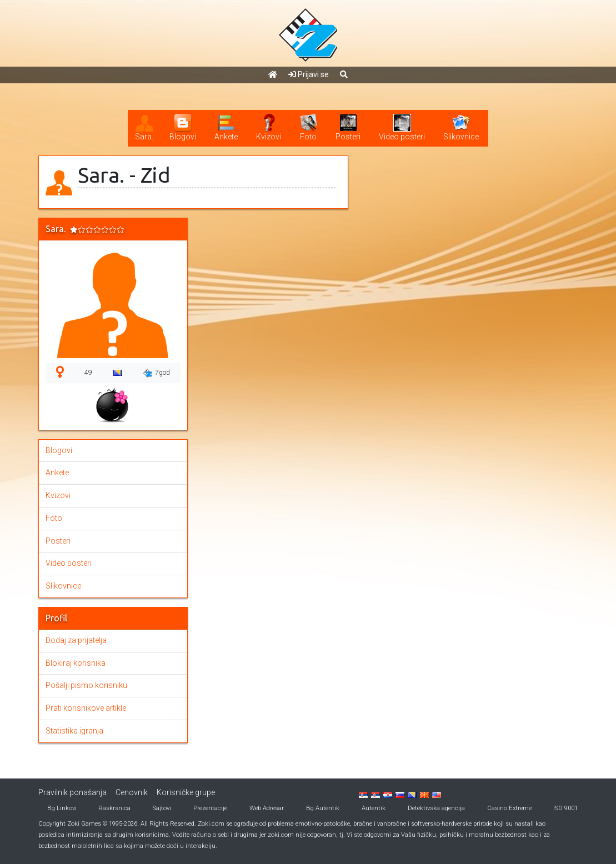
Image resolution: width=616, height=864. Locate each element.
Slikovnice (63, 586)
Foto (54, 518)
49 (88, 373)
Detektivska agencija (436, 808)
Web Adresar (267, 808)
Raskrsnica (114, 808)
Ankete (57, 473)
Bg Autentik (323, 808)
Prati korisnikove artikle (86, 708)
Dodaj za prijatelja (76, 640)
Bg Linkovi (62, 808)
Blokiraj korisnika (76, 663)
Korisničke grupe (186, 792)
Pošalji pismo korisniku (86, 685)
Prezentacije (210, 808)
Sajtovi (162, 808)
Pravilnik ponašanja (72, 792)
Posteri (58, 541)
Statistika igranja (74, 731)
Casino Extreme (509, 808)
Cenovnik (132, 792)
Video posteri (69, 563)
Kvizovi (58, 495)
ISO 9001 (565, 808)
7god (157, 373)
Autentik (374, 808)
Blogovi (59, 450)
